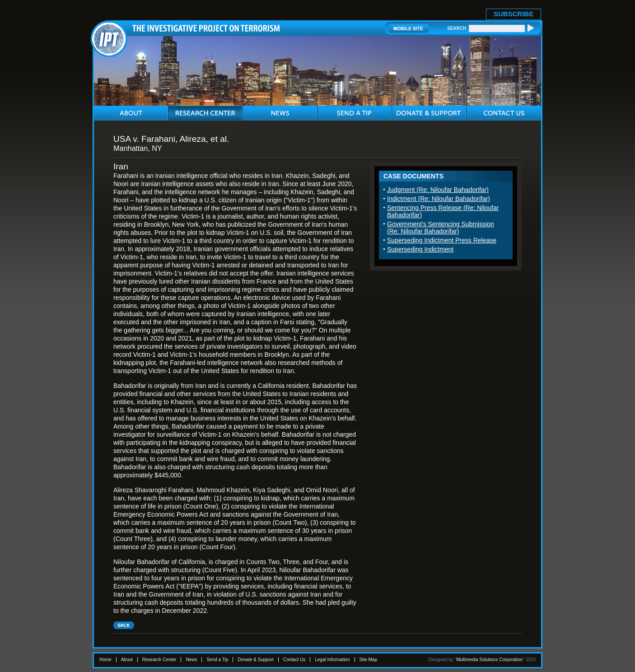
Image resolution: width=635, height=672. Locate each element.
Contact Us (294, 660)
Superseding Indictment (420, 249)
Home (105, 660)
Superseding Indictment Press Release (442, 240)
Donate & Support (256, 660)
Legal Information (332, 660)
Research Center (159, 660)
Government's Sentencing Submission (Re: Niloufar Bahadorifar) (441, 228)
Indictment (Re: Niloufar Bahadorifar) (439, 199)
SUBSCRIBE (514, 14)
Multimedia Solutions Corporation (489, 660)
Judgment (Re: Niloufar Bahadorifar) (438, 190)
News (191, 660)
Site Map (368, 660)
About (127, 660)
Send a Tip (217, 660)
